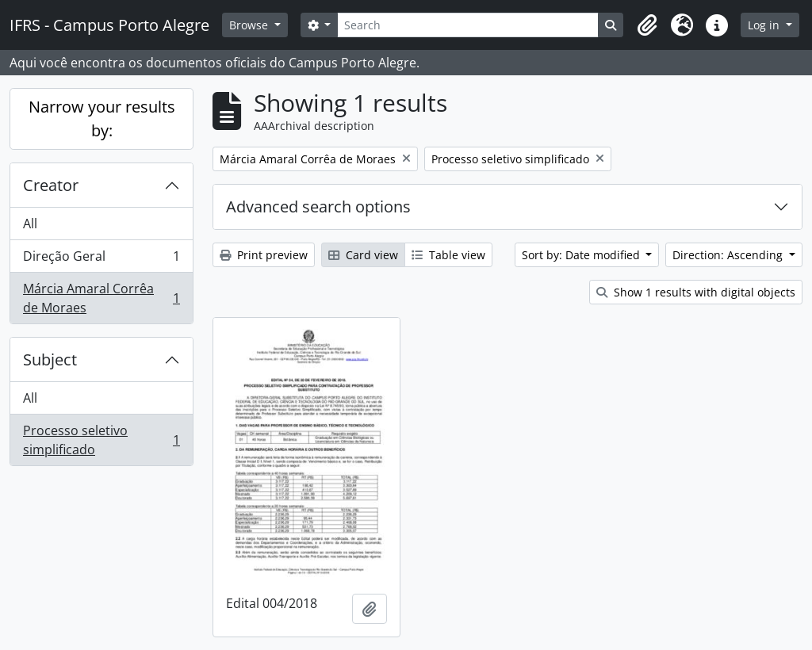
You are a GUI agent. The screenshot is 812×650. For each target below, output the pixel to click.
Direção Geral (101, 260)
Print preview (264, 255)
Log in (765, 25)
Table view (448, 255)
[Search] (468, 25)
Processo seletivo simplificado (101, 440)
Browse (250, 25)
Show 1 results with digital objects (696, 292)
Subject (50, 359)
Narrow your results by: (102, 119)
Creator (51, 185)
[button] (647, 25)
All (30, 224)
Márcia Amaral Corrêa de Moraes (101, 298)
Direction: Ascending (729, 255)
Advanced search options (318, 206)
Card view (363, 255)
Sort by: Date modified (582, 255)
